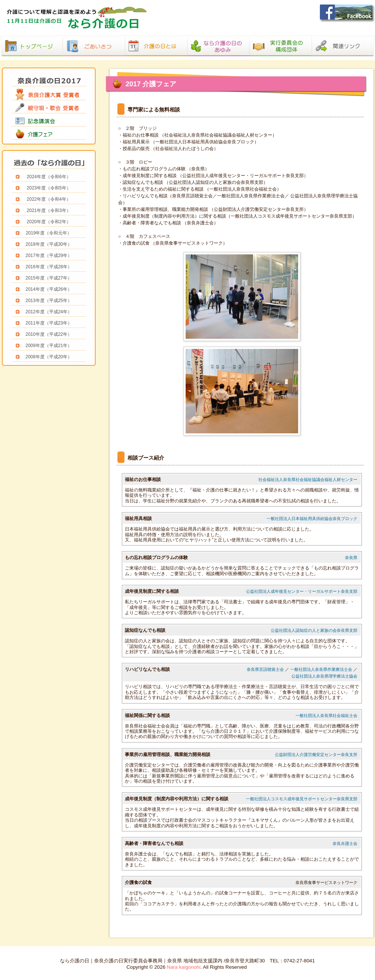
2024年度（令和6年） (49, 177)
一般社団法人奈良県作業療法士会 (321, 669)
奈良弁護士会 (345, 843)
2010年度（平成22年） (49, 334)
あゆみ (219, 39)
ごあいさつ (94, 39)
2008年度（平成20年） (49, 357)
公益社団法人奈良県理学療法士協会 (324, 676)
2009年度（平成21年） (49, 346)
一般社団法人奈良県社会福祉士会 (326, 715)
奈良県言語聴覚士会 (265, 669)
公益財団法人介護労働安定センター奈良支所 (316, 755)
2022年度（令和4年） (49, 199)
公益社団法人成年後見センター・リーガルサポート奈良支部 (302, 591)
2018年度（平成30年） (49, 244)
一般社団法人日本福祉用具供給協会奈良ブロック (312, 519)
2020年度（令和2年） (49, 222)
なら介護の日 (32, 39)
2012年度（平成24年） (49, 312)
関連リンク (343, 39)
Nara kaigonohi (184, 967)
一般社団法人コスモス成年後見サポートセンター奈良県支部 (302, 799)
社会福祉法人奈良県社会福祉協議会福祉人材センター (308, 479)
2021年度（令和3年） (49, 210)
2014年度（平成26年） (49, 289)
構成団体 (281, 39)
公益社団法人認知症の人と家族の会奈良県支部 (314, 630)
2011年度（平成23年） (49, 323)
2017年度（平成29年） (49, 256)
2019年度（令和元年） (49, 233)
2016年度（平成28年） (49, 267)
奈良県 (351, 558)
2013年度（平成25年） (49, 301)
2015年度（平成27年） (49, 278)
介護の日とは (156, 39)
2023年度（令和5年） (49, 188)
